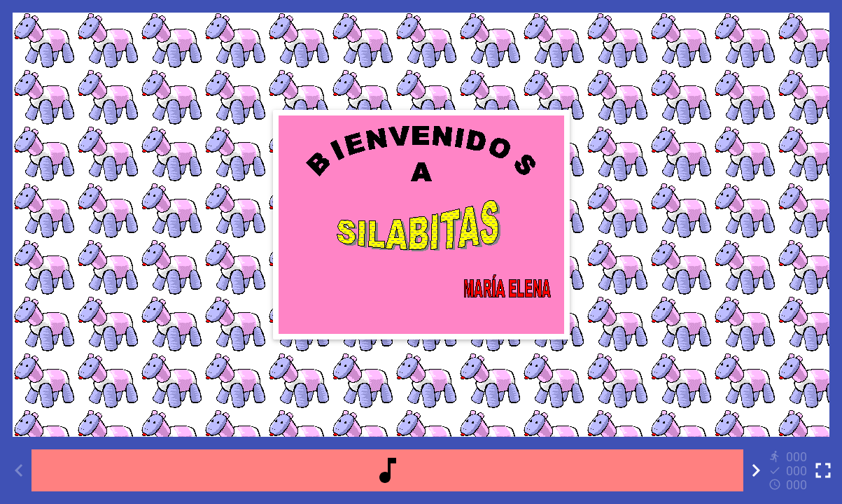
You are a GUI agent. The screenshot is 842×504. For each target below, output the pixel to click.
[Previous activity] (19, 470)
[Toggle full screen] (823, 470)
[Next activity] (756, 470)
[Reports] (790, 470)
